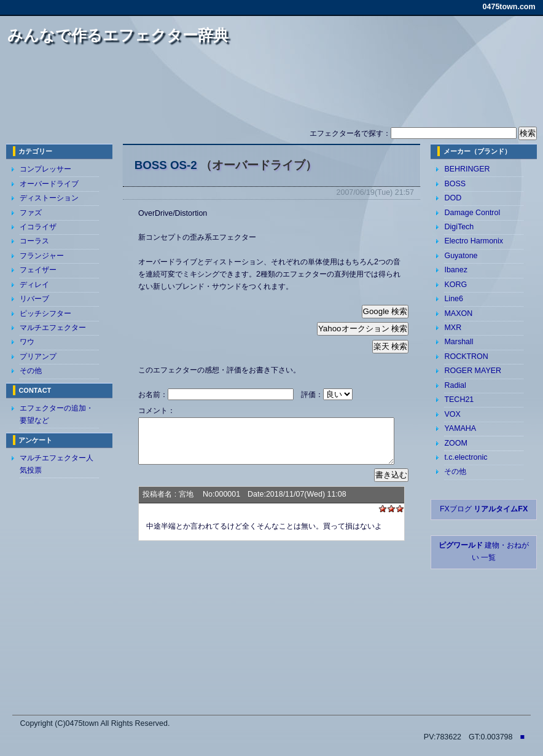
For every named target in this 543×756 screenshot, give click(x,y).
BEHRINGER (467, 169)
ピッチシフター (45, 313)
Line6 (454, 299)
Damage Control (472, 213)
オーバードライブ (49, 184)
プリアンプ (38, 356)
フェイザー (38, 270)
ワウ (27, 342)
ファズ (31, 213)
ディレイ (34, 285)
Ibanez (455, 270)
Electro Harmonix (474, 241)
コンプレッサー (45, 169)
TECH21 (459, 400)
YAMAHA (460, 428)
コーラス (34, 241)
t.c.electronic (466, 457)
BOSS (455, 184)
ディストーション (49, 198)
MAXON (458, 313)
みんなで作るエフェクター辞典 (118, 35)
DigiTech (459, 227)
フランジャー (42, 256)
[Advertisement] (271, 91)
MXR (453, 328)
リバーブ (34, 299)
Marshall (459, 342)
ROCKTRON (466, 356)
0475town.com (509, 7)
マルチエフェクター (53, 328)
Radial (455, 385)
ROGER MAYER (473, 371)
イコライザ (38, 227)
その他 (31, 371)
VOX (452, 414)
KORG (455, 285)
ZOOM (455, 443)
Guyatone (461, 256)
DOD (453, 198)
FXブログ (484, 509)
